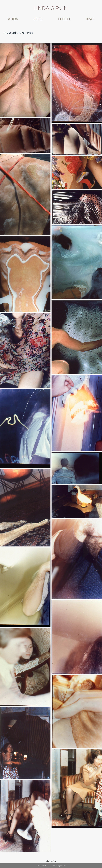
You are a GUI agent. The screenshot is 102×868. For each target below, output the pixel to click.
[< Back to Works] (51, 861)
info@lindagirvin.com (59, 866)
